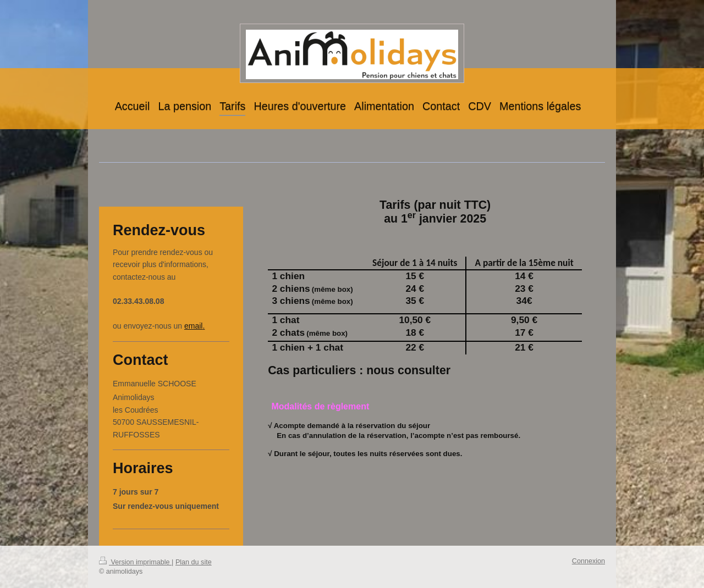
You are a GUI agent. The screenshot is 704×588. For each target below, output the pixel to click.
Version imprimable (135, 562)
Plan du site (194, 562)
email (193, 326)
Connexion (588, 561)
